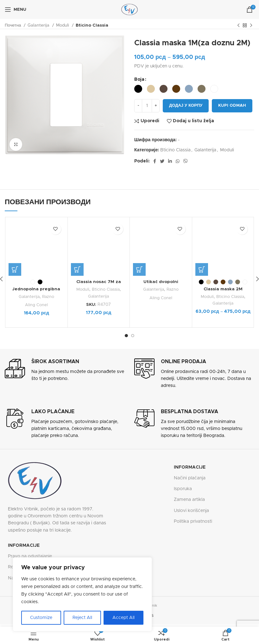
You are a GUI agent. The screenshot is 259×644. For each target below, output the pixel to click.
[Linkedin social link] (170, 161)
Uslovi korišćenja (191, 510)
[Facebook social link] (155, 161)
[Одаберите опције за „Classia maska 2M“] (202, 269)
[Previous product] (238, 26)
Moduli (63, 25)
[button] (77, 269)
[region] (82, 594)
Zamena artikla (189, 499)
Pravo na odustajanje (30, 556)
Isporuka (183, 489)
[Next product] (251, 26)
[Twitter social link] (162, 161)
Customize (41, 618)
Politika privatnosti (193, 521)
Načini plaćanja (190, 478)
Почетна (13, 25)
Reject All (82, 618)
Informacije (190, 467)
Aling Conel (36, 271)
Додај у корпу (186, 106)
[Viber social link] (186, 161)
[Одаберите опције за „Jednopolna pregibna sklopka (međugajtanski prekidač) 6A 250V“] (15, 235)
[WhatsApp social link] (178, 161)
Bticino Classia (92, 25)
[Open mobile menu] (16, 9)
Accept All (123, 618)
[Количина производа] (147, 106)
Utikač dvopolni (161, 233)
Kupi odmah (232, 106)
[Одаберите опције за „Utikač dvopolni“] (139, 221)
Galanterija (39, 25)
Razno (48, 262)
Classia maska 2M (223, 289)
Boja (139, 79)
